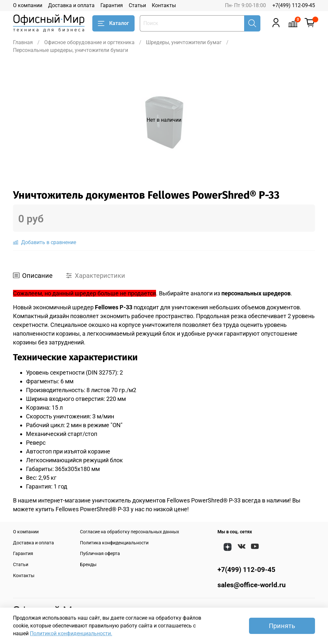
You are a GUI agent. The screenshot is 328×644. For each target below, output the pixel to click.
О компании (28, 5)
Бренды (88, 565)
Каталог (113, 23)
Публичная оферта (100, 554)
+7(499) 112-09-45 (294, 5)
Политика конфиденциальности (114, 543)
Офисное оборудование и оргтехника (89, 42)
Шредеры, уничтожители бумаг (184, 42)
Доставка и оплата (71, 5)
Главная (23, 42)
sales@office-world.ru (252, 585)
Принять (282, 626)
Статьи (137, 5)
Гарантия (112, 5)
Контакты (164, 5)
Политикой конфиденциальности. (71, 633)
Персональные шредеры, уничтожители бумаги (71, 50)
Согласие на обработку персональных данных (130, 532)
